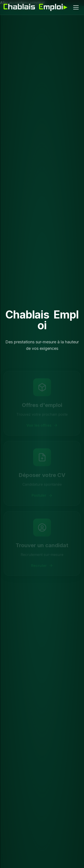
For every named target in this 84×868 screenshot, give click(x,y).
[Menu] (76, 7)
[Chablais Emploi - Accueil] (36, 7)
